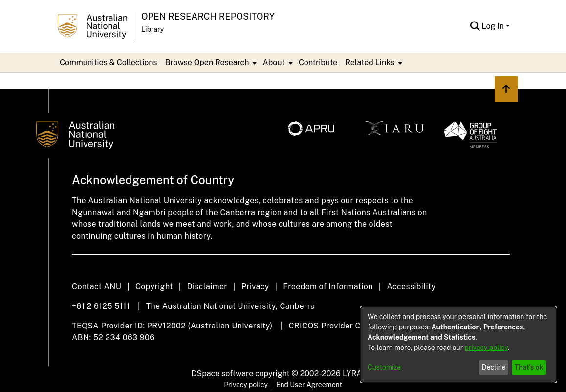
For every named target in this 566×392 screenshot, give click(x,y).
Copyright (154, 287)
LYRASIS (359, 374)
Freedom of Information (328, 287)
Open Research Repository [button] (208, 16)
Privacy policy (246, 385)
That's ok (529, 367)
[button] (475, 26)
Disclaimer (207, 287)
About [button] (273, 62)
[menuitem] (210, 63)
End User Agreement (309, 385)
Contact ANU (97, 287)
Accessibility (411, 287)
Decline (494, 367)
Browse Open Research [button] (207, 62)
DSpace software (223, 374)
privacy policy (486, 348)
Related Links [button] (370, 62)
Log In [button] (494, 26)
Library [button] (152, 29)
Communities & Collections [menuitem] (109, 62)
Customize (384, 367)
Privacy (255, 287)
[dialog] (458, 345)
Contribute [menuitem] (318, 62)
